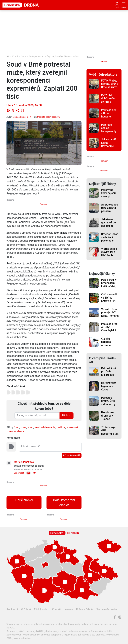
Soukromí (12, 609)
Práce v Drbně (84, 609)
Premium (44, 204)
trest (37, 427)
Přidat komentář (72, 455)
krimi (23, 427)
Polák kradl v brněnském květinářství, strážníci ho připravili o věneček (109, 288)
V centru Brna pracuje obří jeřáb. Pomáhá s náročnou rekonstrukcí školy (110, 317)
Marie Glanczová (24, 462)
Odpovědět (19, 473)
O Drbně (26, 609)
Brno (17, 427)
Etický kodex (41, 609)
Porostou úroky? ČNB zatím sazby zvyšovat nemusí (108, 404)
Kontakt (57, 609)
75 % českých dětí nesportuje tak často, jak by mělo (110, 434)
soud (30, 427)
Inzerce (69, 609)
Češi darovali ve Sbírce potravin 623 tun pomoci (109, 299)
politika (61, 427)
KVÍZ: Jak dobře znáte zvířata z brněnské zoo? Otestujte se (110, 102)
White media (48, 427)
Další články (24, 500)
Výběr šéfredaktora (103, 74)
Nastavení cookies (107, 609)
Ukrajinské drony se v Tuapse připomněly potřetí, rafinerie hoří (109, 421)
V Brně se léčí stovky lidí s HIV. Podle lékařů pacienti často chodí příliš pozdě (110, 257)
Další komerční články (64, 503)
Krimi (15, 56)
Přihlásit (66, 415)
